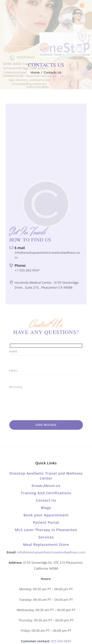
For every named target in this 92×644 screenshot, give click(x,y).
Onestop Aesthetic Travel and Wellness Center (46, 476)
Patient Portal (46, 522)
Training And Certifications (46, 493)
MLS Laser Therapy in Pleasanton (46, 530)
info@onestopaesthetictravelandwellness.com (51, 552)
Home (35, 72)
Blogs (46, 508)
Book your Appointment (46, 515)
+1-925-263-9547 (27, 270)
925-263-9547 (61, 641)
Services (46, 537)
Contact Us (46, 500)
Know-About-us (46, 485)
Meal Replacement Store (46, 544)
